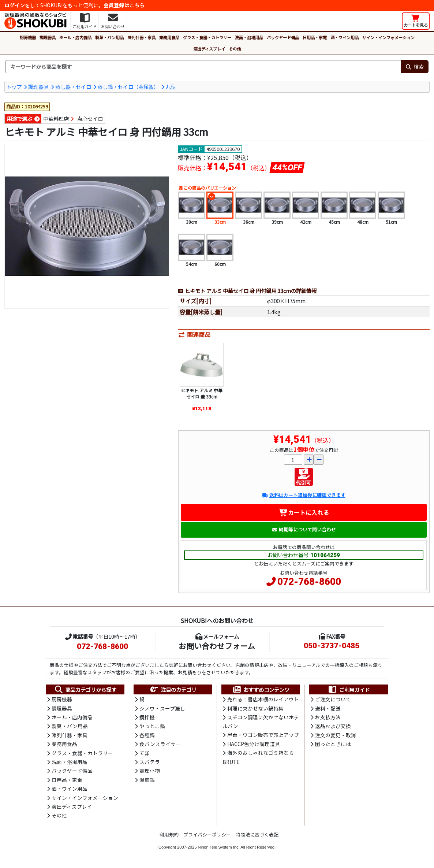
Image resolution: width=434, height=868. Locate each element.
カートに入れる (304, 512)
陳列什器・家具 (141, 37)
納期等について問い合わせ (304, 529)
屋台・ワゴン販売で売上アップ (263, 735)
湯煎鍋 (147, 780)
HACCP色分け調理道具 (254, 744)
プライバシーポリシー (207, 834)
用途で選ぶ (19, 118)
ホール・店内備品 (75, 37)
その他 (235, 49)
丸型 (171, 87)
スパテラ (150, 762)
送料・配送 (328, 708)
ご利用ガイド (349, 690)
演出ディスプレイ (209, 49)
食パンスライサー (160, 744)
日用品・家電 (315, 37)
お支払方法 (328, 717)
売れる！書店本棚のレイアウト (263, 699)
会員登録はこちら (124, 5)
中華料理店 (56, 118)
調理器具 (48, 37)
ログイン (15, 5)
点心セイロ (90, 118)
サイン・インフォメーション (388, 37)
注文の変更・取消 (336, 735)
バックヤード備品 (283, 37)
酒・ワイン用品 (345, 37)
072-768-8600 (309, 582)
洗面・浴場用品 (249, 37)
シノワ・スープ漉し (162, 708)
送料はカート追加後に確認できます (304, 495)
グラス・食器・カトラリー (207, 37)
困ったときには (333, 744)
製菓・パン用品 (109, 37)
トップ (14, 87)
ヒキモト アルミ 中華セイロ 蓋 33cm (202, 394)
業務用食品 (169, 37)
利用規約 (169, 834)
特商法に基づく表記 (257, 834)
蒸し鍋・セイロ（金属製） (128, 87)
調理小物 (150, 771)
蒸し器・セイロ (73, 87)
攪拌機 (147, 717)
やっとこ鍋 (152, 726)
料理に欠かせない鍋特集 (255, 708)
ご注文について (333, 699)
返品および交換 (333, 726)
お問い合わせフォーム (217, 646)
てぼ (145, 753)
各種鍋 (147, 735)
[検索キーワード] (203, 67)
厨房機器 (28, 37)
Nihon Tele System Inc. (219, 847)
